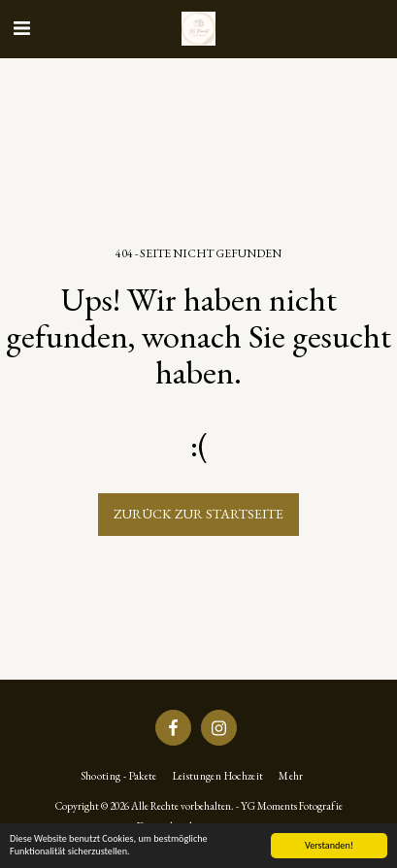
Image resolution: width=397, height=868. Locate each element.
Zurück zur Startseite (198, 514)
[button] (21, 28)
